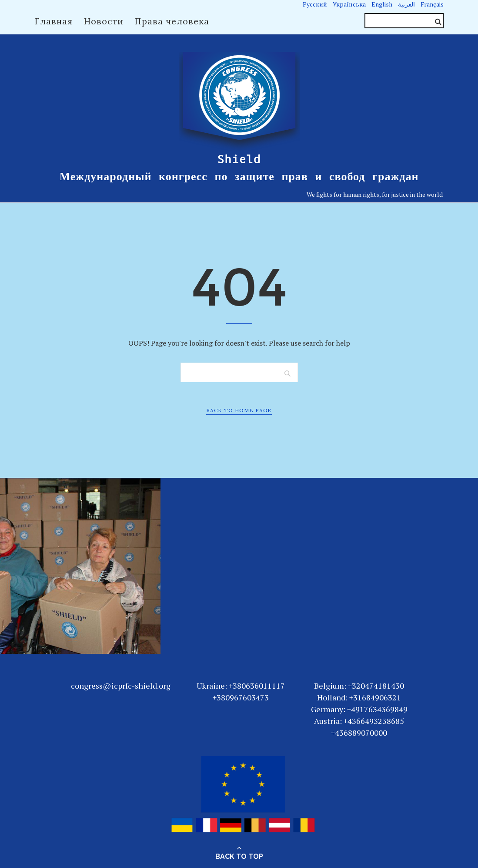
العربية (406, 4)
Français (432, 4)
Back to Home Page (239, 410)
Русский (315, 4)
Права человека (172, 21)
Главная (54, 21)
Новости (104, 21)
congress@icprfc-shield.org (121, 686)
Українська (349, 4)
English (382, 4)
